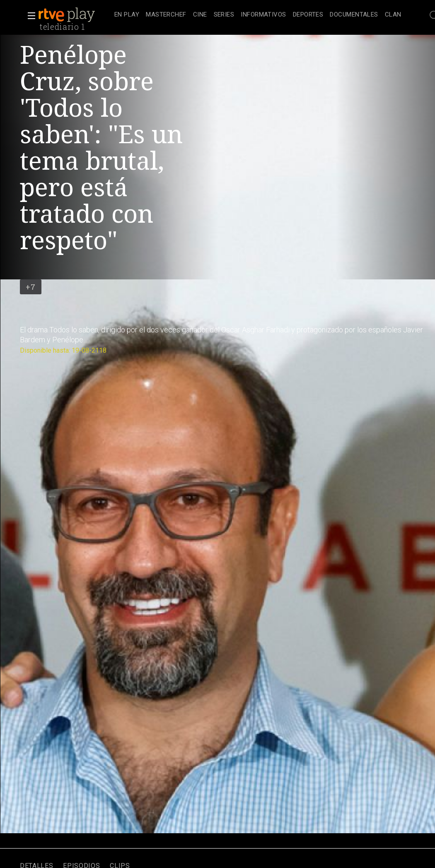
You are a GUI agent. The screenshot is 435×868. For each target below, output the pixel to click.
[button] (29, 16)
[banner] (75, 15)
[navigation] (258, 15)
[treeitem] (127, 15)
